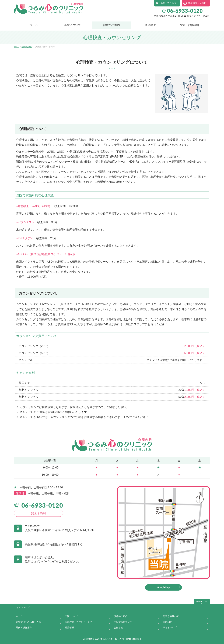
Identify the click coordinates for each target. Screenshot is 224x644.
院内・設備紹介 (24, 627)
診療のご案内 (121, 616)
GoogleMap (163, 587)
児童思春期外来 (171, 616)
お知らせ (118, 627)
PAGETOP (202, 601)
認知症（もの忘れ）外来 (28, 622)
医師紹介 (167, 622)
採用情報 (69, 627)
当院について (72, 616)
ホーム (19, 616)
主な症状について (123, 622)
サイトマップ (23, 608)
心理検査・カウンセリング (79, 622)
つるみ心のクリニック (111, 639)
